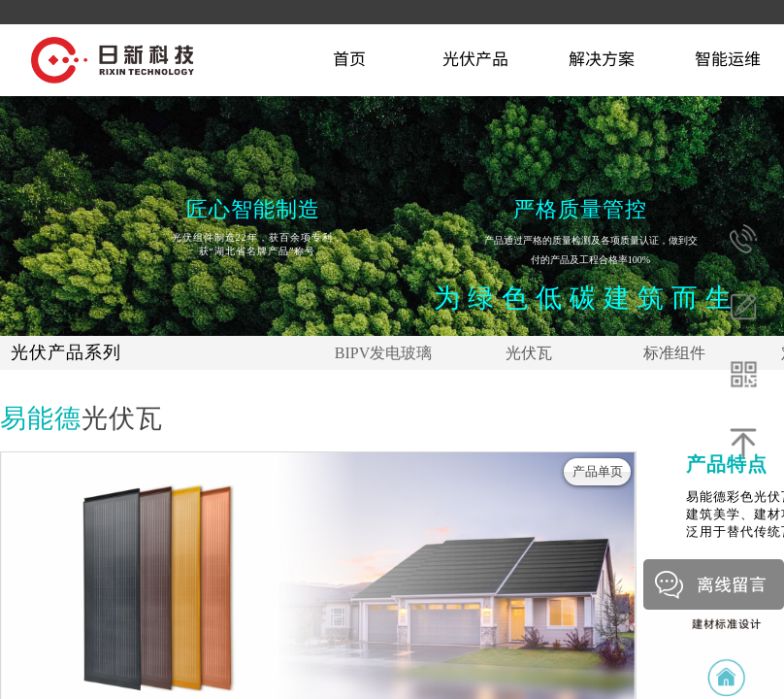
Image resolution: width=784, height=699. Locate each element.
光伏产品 (475, 58)
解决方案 (602, 58)
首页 (349, 58)
